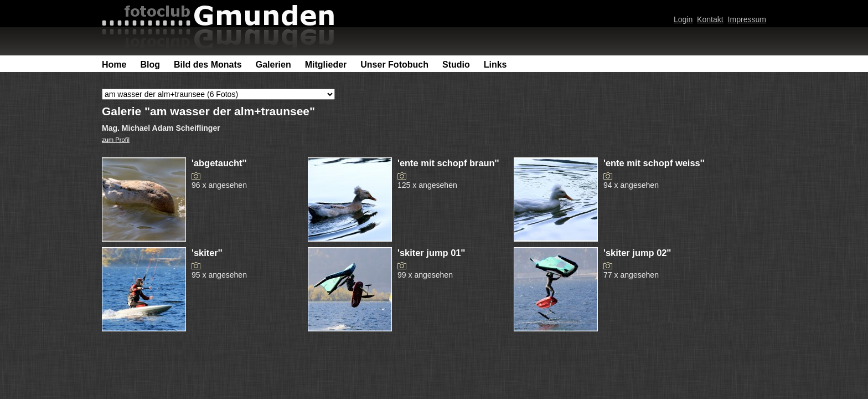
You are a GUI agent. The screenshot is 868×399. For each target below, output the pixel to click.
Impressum (747, 19)
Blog (150, 65)
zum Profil (116, 140)
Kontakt (710, 19)
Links (495, 65)
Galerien (273, 65)
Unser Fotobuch (394, 65)
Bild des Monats (208, 65)
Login (683, 19)
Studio (456, 65)
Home (114, 65)
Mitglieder (326, 65)
